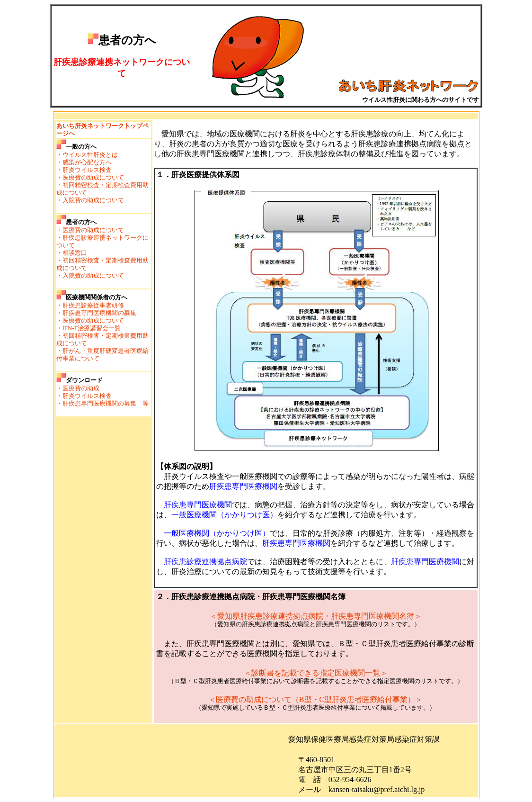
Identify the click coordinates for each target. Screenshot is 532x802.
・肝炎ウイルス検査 (84, 170)
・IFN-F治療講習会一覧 (89, 328)
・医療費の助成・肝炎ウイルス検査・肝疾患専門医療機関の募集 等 (102, 396)
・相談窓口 (72, 253)
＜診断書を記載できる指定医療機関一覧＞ (316, 673)
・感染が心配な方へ (84, 162)
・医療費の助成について (90, 177)
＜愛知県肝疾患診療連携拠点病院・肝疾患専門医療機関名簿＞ (316, 616)
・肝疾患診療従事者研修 (90, 305)
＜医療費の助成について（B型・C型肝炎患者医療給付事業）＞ (315, 699)
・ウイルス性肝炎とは (87, 155)
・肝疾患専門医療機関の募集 (96, 313)
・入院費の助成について (90, 200)
